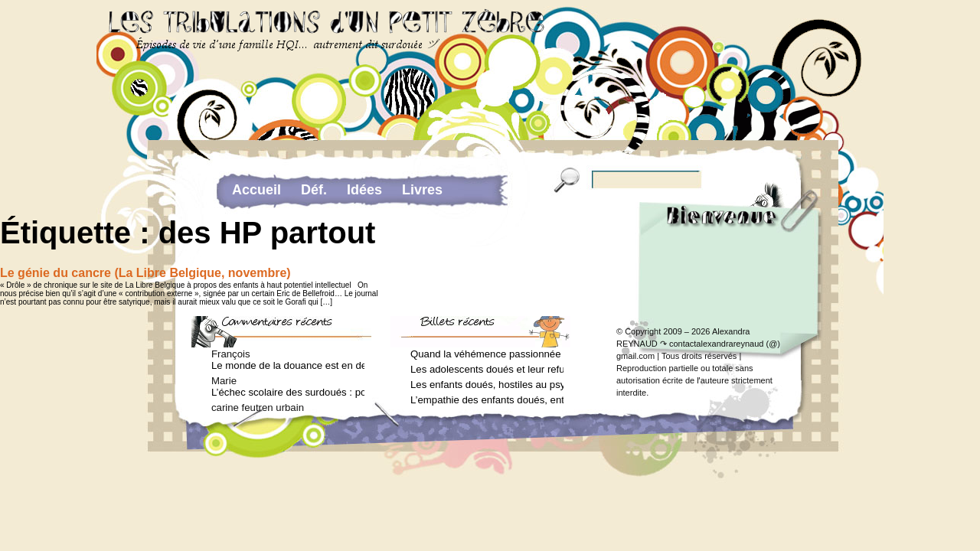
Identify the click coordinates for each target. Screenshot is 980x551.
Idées (364, 190)
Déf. (314, 190)
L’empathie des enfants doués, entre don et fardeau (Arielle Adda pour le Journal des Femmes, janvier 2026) (487, 400)
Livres (422, 190)
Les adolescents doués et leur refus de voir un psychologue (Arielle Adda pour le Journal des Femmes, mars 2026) (487, 369)
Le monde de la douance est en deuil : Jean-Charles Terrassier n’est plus (288, 365)
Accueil (256, 190)
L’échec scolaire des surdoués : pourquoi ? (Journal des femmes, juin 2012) (288, 392)
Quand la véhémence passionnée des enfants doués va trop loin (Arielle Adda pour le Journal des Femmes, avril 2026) (487, 354)
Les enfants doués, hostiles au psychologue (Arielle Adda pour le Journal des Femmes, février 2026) (487, 385)
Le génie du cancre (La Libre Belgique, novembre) (145, 273)
